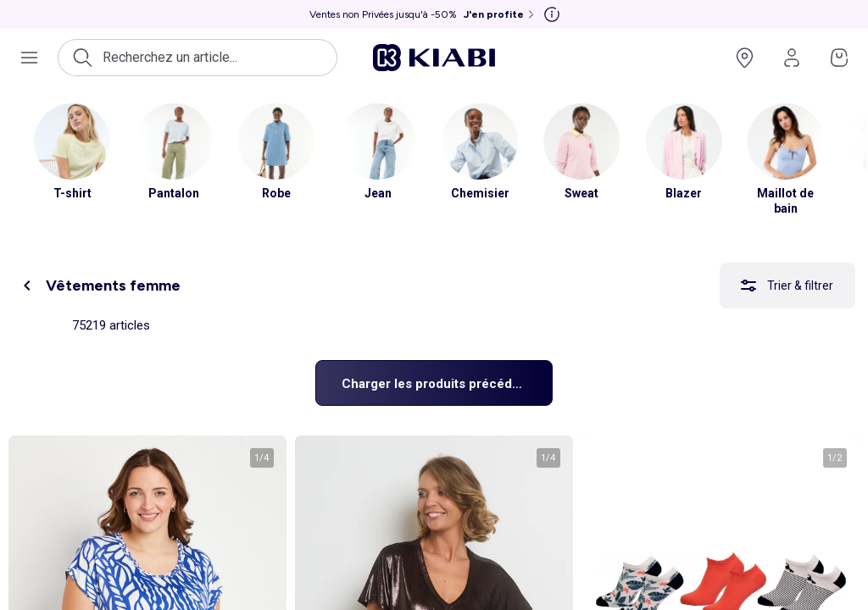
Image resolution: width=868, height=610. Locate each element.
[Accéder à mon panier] (839, 58)
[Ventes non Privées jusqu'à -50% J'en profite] (423, 14)
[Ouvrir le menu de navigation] (29, 58)
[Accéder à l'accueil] (434, 58)
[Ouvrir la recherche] (198, 58)
